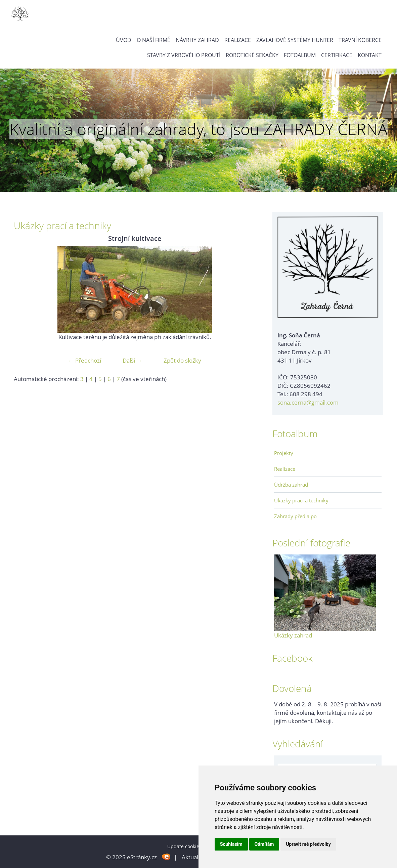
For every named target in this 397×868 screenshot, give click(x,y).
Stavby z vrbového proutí (184, 55)
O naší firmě (153, 40)
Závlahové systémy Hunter (295, 40)
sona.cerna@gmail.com (308, 402)
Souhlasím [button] (231, 844)
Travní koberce (360, 40)
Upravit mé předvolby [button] (308, 844)
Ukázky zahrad (293, 635)
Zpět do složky (182, 360)
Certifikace (337, 55)
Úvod (124, 40)
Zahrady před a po (295, 516)
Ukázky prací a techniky (301, 500)
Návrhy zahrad (197, 40)
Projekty (284, 453)
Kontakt (370, 55)
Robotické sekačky (252, 55)
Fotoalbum (300, 55)
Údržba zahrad (291, 485)
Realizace (238, 40)
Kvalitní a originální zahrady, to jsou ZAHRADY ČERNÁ (198, 129)
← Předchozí (85, 360)
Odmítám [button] (264, 844)
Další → (132, 360)
